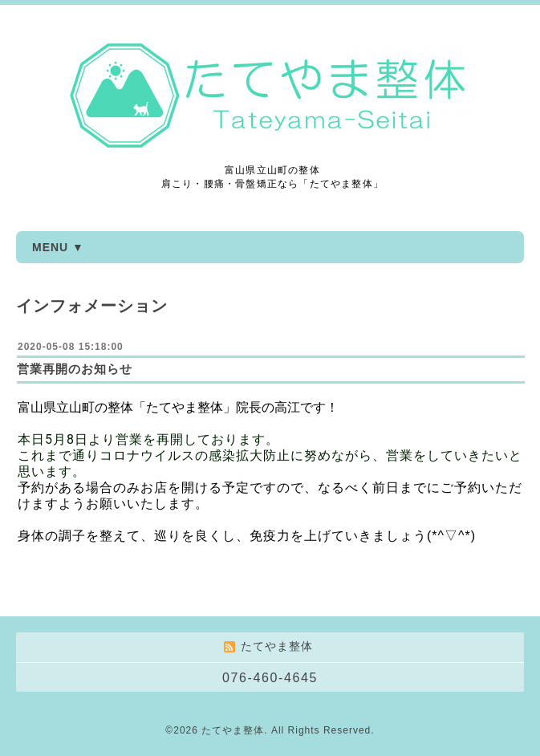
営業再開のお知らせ (75, 369)
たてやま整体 (233, 730)
